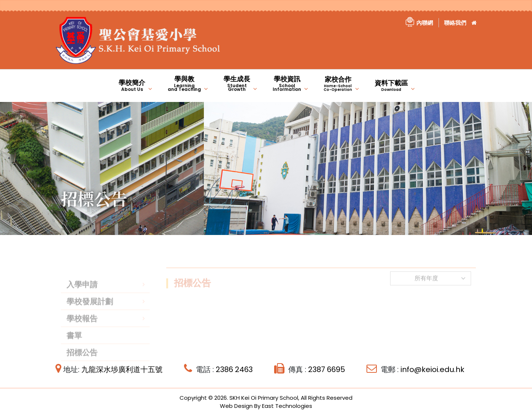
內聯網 (425, 23)
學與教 (184, 83)
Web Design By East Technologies (266, 406)
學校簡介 (132, 85)
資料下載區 (391, 85)
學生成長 (237, 83)
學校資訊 (287, 83)
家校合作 (338, 83)
